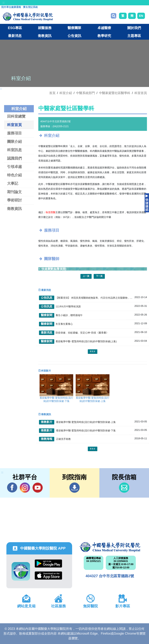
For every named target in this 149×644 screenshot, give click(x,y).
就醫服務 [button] (45, 28)
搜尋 (114, 16)
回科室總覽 (16, 116)
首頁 (52, 93)
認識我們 (14, 158)
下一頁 (99, 276)
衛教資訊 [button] (45, 36)
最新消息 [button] (15, 36)
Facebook (12, 488)
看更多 (93, 351)
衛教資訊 (14, 209)
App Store (48, 576)
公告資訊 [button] (74, 36)
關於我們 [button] (134, 28)
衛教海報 (47, 439)
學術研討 (14, 200)
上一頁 (86, 276)
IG (25, 488)
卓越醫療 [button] (104, 28)
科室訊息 (14, 150)
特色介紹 (14, 175)
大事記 (13, 183)
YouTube (38, 488)
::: (3, 3)
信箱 (124, 488)
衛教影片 (47, 422)
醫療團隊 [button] (74, 28)
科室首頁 (141, 93)
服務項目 (14, 133)
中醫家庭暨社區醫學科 (115, 93)
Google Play (48, 564)
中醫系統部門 (85, 93)
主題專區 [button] (134, 36)
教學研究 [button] (104, 36)
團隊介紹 (14, 142)
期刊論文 (14, 192)
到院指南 (74, 488)
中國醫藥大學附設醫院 (110, 547)
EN (141, 16)
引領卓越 (14, 167)
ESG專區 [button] (15, 28)
